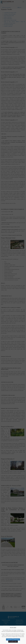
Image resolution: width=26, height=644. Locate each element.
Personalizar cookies (13, 642)
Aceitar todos (9, 639)
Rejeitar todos (16, 639)
